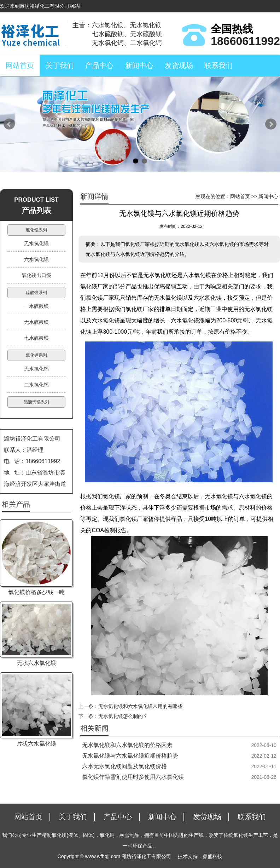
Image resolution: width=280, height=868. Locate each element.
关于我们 (60, 65)
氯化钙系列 (36, 355)
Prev (9, 124)
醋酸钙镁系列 (36, 402)
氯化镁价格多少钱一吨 (36, 592)
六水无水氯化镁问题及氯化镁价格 (124, 766)
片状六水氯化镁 (36, 744)
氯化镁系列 (36, 230)
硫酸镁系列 (36, 293)
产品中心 (99, 65)
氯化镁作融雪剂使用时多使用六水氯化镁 (133, 777)
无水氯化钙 (36, 369)
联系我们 (218, 65)
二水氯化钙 (36, 385)
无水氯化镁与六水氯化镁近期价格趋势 (130, 756)
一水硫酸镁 (36, 306)
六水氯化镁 (36, 259)
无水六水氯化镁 (36, 663)
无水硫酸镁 (36, 322)
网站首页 (20, 65)
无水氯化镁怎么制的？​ (123, 716)
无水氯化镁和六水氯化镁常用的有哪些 (140, 706)
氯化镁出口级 (36, 275)
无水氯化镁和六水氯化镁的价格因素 (127, 745)
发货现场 (179, 65)
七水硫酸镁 (36, 338)
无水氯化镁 (36, 243)
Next (271, 124)
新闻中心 (139, 65)
